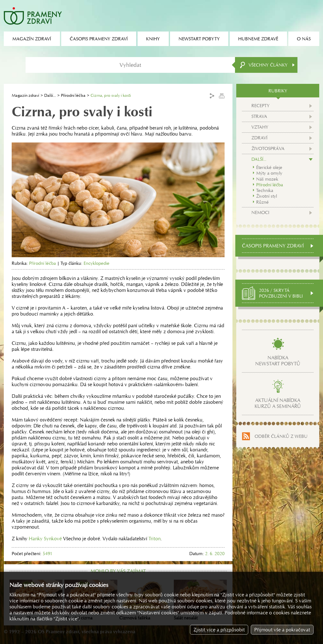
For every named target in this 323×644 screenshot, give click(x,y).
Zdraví (259, 138)
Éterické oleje (269, 167)
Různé (262, 202)
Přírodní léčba (73, 95)
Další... (50, 95)
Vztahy (260, 127)
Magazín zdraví (25, 95)
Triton (155, 539)
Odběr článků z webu (281, 436)
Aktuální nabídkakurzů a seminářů (278, 403)
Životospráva (268, 148)
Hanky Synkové (45, 539)
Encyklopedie (97, 263)
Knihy (153, 39)
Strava (259, 116)
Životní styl (267, 196)
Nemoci (260, 212)
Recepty (261, 106)
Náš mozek (267, 179)
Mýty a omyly (269, 173)
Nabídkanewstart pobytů (278, 361)
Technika (265, 190)
